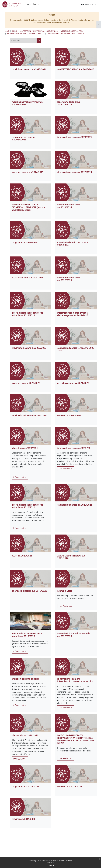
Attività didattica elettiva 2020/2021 (29, 415)
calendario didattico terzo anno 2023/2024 (73, 244)
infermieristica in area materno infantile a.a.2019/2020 (27, 635)
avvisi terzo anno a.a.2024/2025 (28, 172)
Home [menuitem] (28, 4)
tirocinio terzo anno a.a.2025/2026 (29, 69)
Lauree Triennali (37, 33)
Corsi (14, 31)
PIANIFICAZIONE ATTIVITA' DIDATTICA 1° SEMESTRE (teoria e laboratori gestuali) (28, 207)
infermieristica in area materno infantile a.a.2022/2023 (27, 314)
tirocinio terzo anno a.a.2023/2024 (75, 172)
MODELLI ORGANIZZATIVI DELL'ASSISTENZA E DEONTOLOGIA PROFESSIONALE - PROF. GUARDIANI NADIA (76, 739)
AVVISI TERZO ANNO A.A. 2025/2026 (76, 69)
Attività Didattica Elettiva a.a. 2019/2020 (71, 557)
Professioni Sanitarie (17, 33)
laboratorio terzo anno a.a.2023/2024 (69, 206)
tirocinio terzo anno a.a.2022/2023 (29, 348)
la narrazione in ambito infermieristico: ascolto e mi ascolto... (76, 680)
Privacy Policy (50, 862)
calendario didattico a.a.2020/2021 (75, 505)
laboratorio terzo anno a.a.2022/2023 (69, 279)
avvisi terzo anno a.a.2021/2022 (73, 383)
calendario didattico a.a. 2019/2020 (29, 591)
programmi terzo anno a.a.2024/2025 (23, 138)
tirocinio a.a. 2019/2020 (24, 819)
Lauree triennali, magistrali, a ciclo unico (39, 31)
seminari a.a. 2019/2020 (69, 786)
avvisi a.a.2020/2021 (22, 556)
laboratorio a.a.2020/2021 (25, 448)
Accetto (50, 866)
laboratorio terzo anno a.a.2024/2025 (69, 103)
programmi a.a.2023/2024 (25, 242)
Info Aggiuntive (20, 477)
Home (7, 31)
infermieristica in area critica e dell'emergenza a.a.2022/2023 (73, 314)
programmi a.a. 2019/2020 (25, 786)
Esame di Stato (65, 591)
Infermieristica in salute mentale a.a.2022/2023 (74, 635)
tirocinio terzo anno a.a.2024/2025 (75, 137)
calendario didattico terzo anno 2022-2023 (76, 349)
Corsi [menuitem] (35, 4)
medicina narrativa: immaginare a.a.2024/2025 (28, 103)
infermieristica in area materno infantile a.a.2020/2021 (27, 506)
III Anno (82, 33)
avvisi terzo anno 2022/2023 (26, 383)
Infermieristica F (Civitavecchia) (61, 33)
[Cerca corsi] (23, 41)
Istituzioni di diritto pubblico (26, 679)
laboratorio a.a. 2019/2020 (25, 735)
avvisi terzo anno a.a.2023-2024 (27, 278)
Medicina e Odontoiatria (72, 31)
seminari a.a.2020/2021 (69, 415)
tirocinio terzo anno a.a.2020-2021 (75, 448)
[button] (89, 5)
